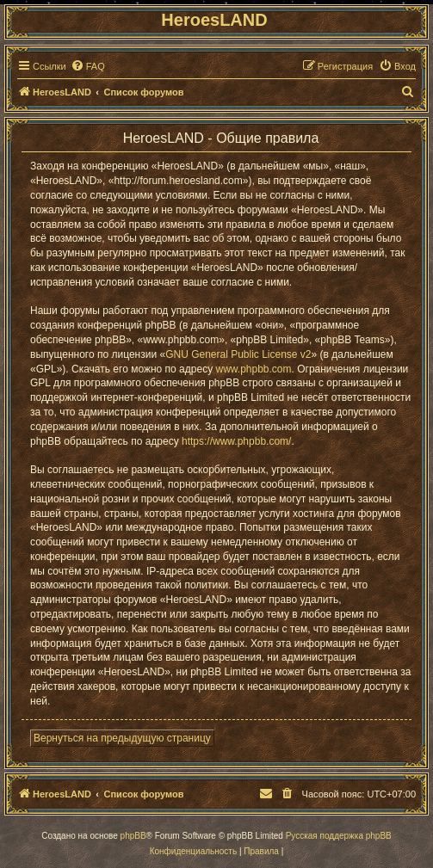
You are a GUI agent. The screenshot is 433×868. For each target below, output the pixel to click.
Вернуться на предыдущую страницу (122, 738)
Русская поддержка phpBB (339, 836)
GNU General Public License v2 (238, 354)
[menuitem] (88, 66)
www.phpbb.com (253, 369)
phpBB (133, 836)
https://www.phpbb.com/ (236, 441)
